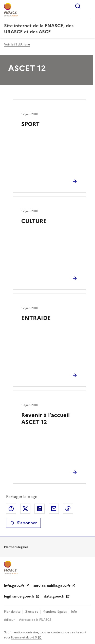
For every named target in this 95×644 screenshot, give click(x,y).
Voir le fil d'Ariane (17, 44)
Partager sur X (25, 509)
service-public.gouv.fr (52, 586)
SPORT (30, 124)
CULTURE (34, 221)
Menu (88, 6)
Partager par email (54, 509)
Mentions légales (55, 612)
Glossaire (32, 612)
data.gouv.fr (54, 596)
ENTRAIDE (36, 318)
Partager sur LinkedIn (40, 509)
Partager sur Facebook (11, 509)
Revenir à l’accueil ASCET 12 (45, 419)
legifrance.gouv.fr (19, 596)
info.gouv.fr (14, 586)
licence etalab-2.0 (24, 637)
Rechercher (78, 6)
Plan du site (12, 612)
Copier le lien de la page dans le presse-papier (68, 509)
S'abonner (23, 523)
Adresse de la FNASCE (35, 620)
